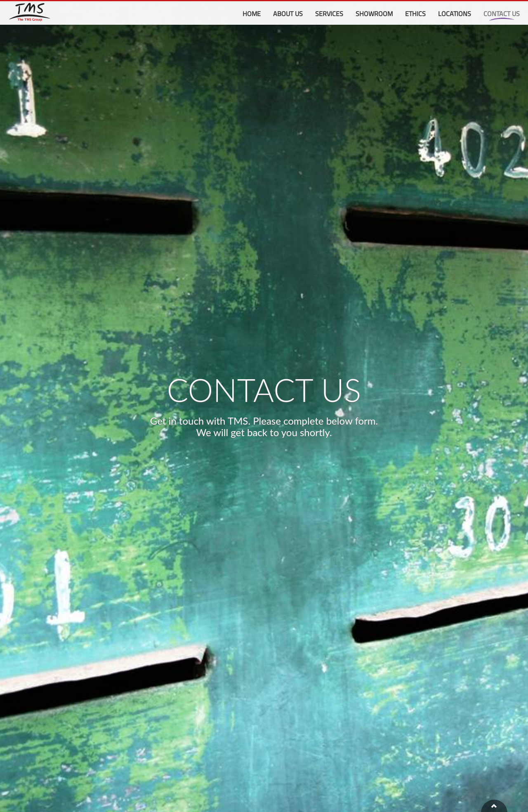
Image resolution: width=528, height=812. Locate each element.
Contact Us (502, 14)
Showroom (374, 14)
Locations (455, 14)
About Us (288, 14)
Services (329, 14)
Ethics (415, 14)
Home (252, 14)
